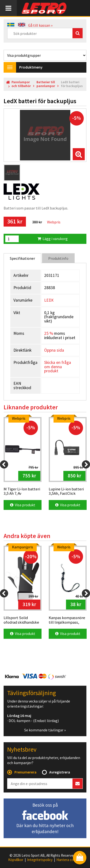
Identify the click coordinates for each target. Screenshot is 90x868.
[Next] (86, 464)
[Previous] (4, 464)
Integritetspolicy (40, 860)
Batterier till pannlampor (46, 84)
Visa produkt (23, 505)
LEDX (49, 300)
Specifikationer (22, 258)
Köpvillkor (16, 860)
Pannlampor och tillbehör (21, 84)
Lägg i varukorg (53, 239)
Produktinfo (58, 258)
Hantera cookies (69, 860)
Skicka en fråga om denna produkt (58, 367)
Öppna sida (54, 350)
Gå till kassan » (40, 25)
